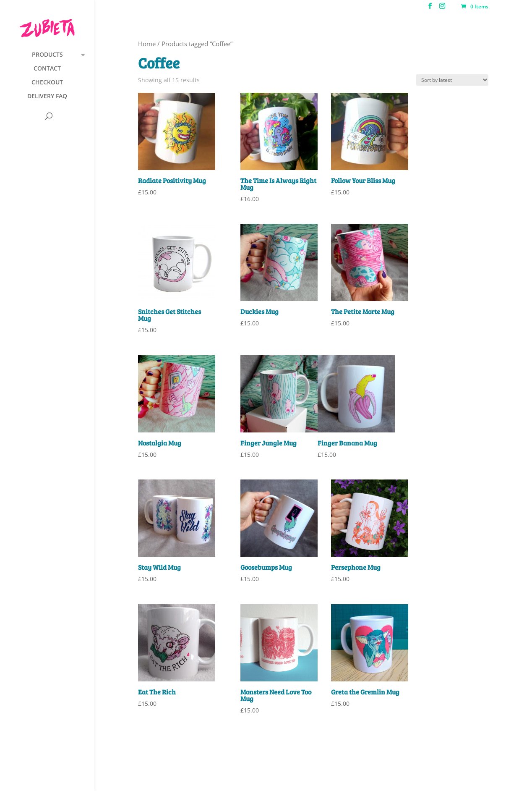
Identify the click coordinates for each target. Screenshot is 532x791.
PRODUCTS (47, 55)
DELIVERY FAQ (47, 97)
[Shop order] (452, 80)
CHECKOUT (47, 83)
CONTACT (47, 69)
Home (147, 44)
